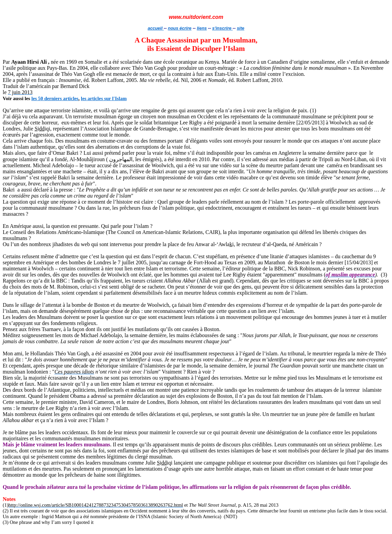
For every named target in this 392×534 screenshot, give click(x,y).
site (240, 28)
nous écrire (179, 28)
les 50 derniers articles (55, 98)
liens (202, 28)
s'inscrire (222, 28)
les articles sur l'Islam (104, 98)
